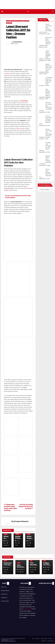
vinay (22, 572)
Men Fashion (9, 23)
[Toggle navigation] (28, 12)
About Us (4, 587)
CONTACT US (27, 609)
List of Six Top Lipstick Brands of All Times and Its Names (26, 507)
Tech (45, 561)
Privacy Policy (5, 601)
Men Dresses (26, 21)
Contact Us (4, 594)
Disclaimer (4, 598)
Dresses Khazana (17, 42)
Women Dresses (17, 534)
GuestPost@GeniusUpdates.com (8, 641)
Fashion (8, 21)
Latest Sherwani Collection (17, 21)
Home (33, 639)
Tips (31, 561)
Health (19, 563)
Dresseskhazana (5, 640)
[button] (53, 12)
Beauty (5, 561)
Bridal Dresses (5, 591)
